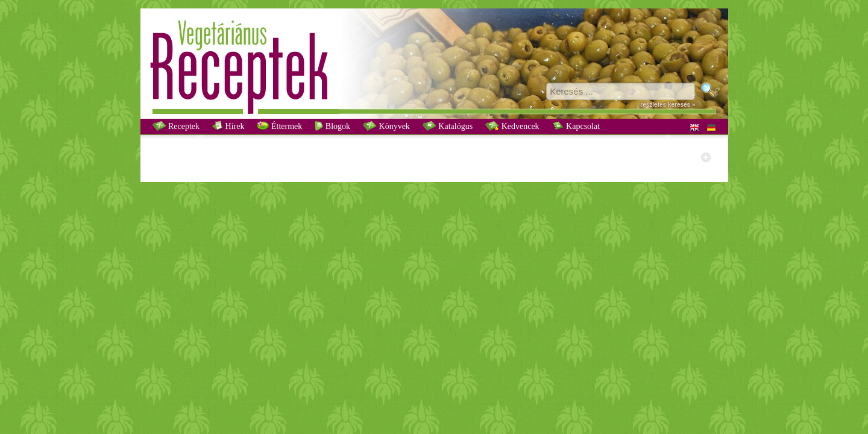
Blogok (332, 126)
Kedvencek (512, 126)
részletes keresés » (668, 105)
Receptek (176, 126)
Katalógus (448, 126)
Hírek (228, 126)
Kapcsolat (576, 126)
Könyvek (386, 126)
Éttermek (279, 126)
